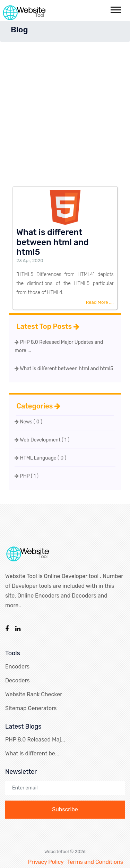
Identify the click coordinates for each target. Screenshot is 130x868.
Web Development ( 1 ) (42, 440)
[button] (115, 9)
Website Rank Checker (34, 694)
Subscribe (65, 809)
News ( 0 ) (28, 422)
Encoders (17, 667)
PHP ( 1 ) (27, 476)
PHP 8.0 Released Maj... (35, 740)
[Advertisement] (65, 110)
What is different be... (32, 753)
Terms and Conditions (95, 862)
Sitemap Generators (31, 708)
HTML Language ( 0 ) (40, 458)
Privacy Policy (46, 862)
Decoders (18, 680)
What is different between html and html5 (64, 369)
